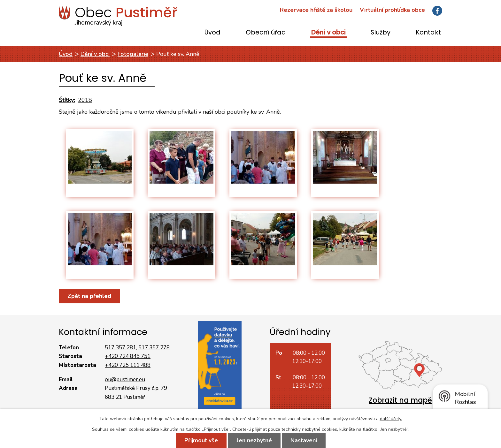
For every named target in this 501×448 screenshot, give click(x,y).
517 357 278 (154, 348)
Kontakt (428, 33)
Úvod (212, 33)
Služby (381, 33)
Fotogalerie (133, 54)
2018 (85, 100)
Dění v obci (328, 33)
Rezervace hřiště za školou (316, 10)
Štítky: (67, 100)
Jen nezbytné (254, 440)
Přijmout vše (201, 440)
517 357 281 (120, 348)
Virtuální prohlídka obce (392, 10)
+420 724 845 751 (128, 356)
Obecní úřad (266, 33)
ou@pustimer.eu (125, 380)
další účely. (391, 419)
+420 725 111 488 (128, 365)
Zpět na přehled (89, 296)
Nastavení (304, 440)
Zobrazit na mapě (400, 400)
